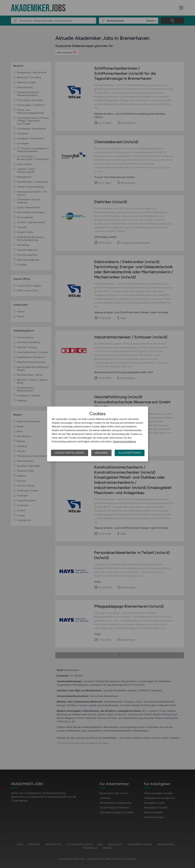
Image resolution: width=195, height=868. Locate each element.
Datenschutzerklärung (124, 442)
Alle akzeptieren (130, 453)
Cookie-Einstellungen (70, 453)
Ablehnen (101, 453)
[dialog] (98, 434)
